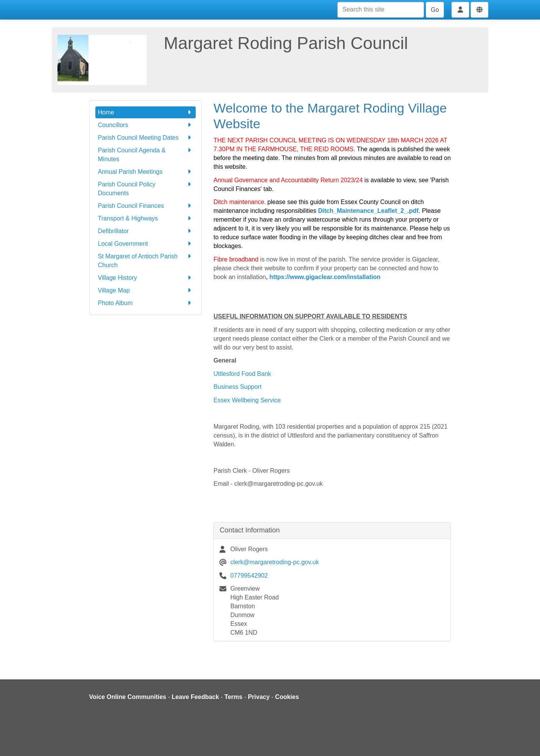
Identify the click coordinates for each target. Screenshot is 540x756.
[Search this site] (381, 10)
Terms (233, 697)
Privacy (259, 697)
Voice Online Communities (128, 697)
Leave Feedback (195, 697)
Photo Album (146, 303)
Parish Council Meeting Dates (146, 138)
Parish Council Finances (146, 206)
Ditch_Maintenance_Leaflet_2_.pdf (368, 211)
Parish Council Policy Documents (146, 188)
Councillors (146, 125)
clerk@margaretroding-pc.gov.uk (274, 562)
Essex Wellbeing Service (247, 400)
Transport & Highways (146, 218)
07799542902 (249, 576)
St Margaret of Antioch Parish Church (146, 260)
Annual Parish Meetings (146, 172)
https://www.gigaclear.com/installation (324, 277)
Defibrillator (146, 231)
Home (146, 112)
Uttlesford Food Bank (242, 374)
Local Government (146, 244)
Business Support (237, 387)
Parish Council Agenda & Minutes (146, 154)
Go (435, 10)
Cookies (287, 697)
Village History (146, 278)
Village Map (146, 290)
